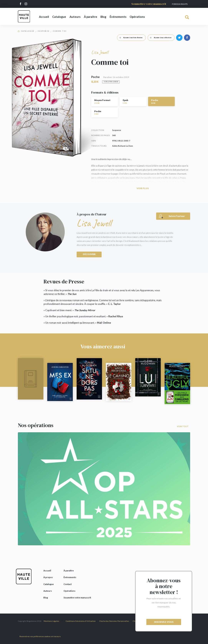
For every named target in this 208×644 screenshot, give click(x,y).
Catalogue (59, 17)
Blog (103, 17)
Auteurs (75, 17)
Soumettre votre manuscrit (149, 4)
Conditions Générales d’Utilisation (81, 621)
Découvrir (89, 254)
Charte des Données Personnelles (114, 621)
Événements (118, 17)
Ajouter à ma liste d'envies (130, 38)
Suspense (44, 31)
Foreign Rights (180, 4)
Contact (68, 584)
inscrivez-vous (164, 622)
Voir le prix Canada (111, 82)
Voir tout (183, 426)
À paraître (91, 17)
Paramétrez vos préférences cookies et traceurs (40, 636)
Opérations (137, 17)
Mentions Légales (51, 621)
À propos (48, 577)
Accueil (44, 17)
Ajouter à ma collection (160, 38)
